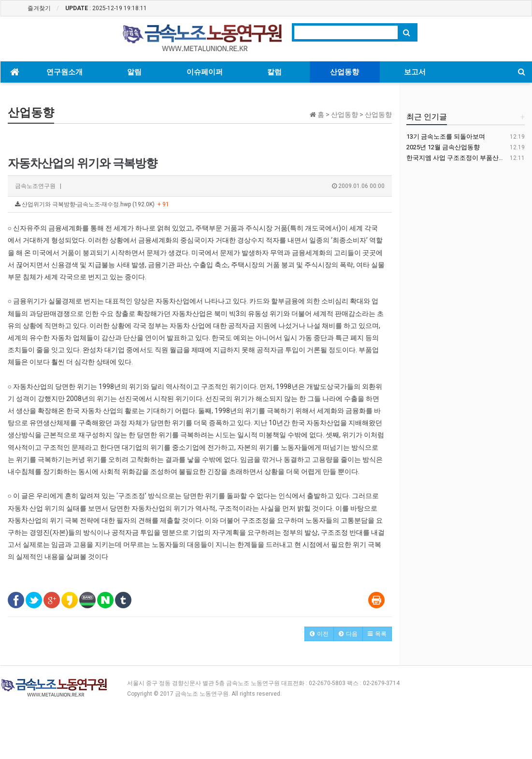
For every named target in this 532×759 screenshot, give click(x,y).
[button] (319, 634)
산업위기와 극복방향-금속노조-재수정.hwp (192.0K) (92, 204)
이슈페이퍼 (205, 72)
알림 (134, 72)
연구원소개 (65, 72)
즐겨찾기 (39, 8)
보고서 (415, 72)
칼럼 (274, 72)
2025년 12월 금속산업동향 (443, 147)
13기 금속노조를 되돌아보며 (446, 136)
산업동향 (345, 72)
